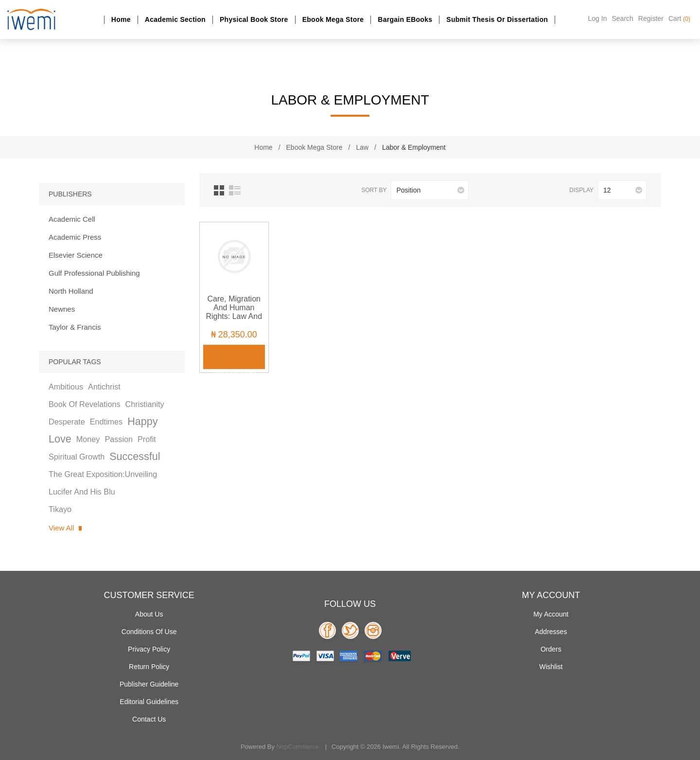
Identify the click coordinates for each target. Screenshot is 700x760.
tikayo (60, 509)
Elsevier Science (76, 255)
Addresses (551, 632)
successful (135, 456)
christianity (145, 404)
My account (551, 614)
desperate (67, 422)
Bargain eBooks (405, 19)
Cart (679, 18)
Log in (598, 18)
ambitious (66, 387)
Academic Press (75, 237)
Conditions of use (149, 632)
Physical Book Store (254, 19)
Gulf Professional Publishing (94, 273)
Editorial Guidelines (149, 702)
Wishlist (551, 667)
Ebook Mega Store (333, 19)
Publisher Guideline (149, 684)
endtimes (106, 422)
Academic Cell (72, 219)
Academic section (175, 19)
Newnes (62, 309)
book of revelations (85, 404)
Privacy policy (149, 649)
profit (147, 439)
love (60, 439)
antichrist (104, 387)
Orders (551, 649)
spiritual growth (77, 457)
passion (119, 439)
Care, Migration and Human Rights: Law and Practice (234, 312)
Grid (219, 190)
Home (121, 19)
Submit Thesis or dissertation (497, 19)
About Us (149, 614)
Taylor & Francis (75, 327)
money (88, 439)
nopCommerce (298, 747)
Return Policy (149, 667)
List (235, 190)
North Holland (71, 291)
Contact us (149, 719)
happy (142, 421)
